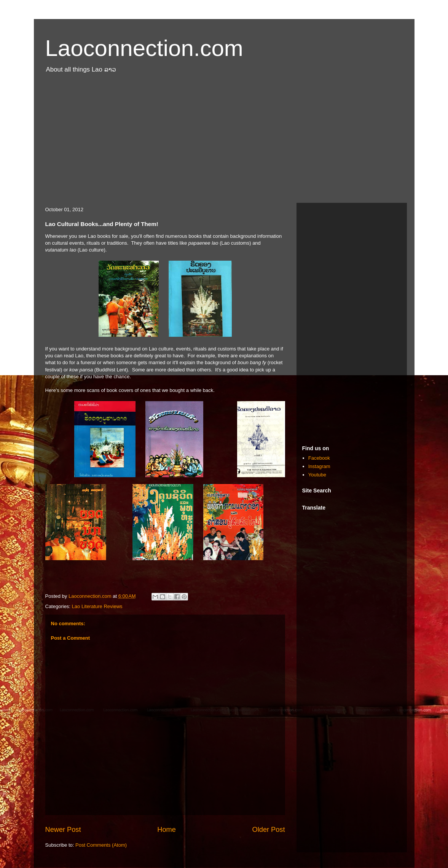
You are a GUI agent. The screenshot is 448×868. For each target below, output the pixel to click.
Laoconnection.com (144, 48)
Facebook (319, 458)
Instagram (319, 466)
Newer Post (63, 830)
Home (167, 830)
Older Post (269, 830)
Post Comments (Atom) (101, 845)
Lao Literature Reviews (97, 606)
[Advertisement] (224, 142)
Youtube (317, 475)
